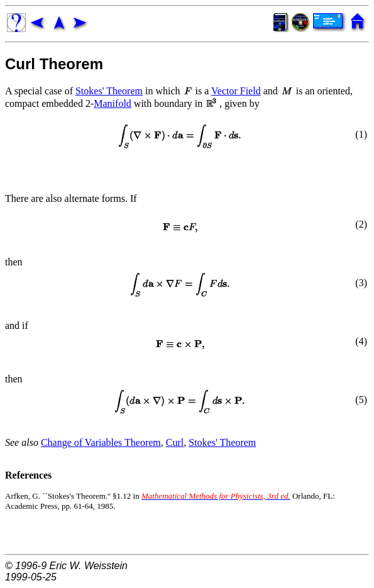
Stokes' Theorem (109, 91)
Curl (175, 442)
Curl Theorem (54, 64)
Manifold (113, 103)
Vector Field (236, 91)
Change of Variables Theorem (101, 442)
